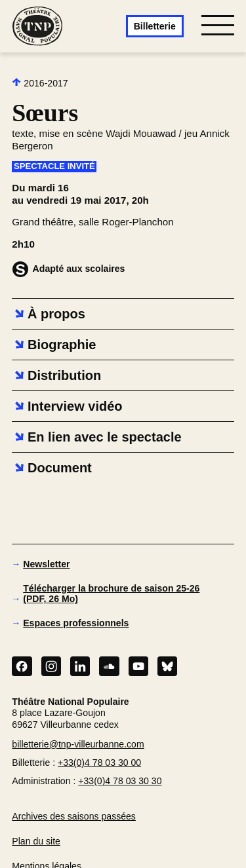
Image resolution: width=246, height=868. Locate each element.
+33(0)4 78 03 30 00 (99, 763)
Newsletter (46, 564)
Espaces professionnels (76, 623)
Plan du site (36, 841)
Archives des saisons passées (74, 816)
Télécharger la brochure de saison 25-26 (111, 594)
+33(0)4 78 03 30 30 (120, 781)
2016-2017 (40, 83)
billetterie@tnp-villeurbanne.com (78, 744)
